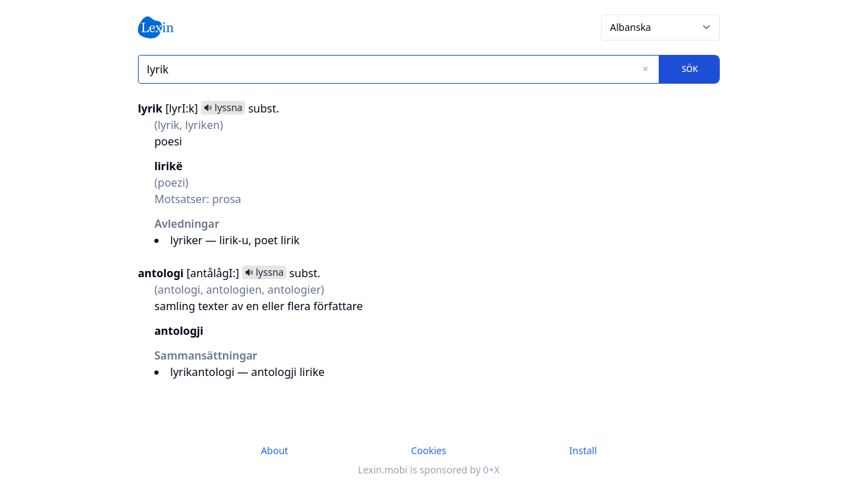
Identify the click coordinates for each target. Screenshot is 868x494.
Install (583, 450)
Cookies (429, 450)
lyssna (223, 107)
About (274, 450)
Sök (690, 69)
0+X (491, 470)
